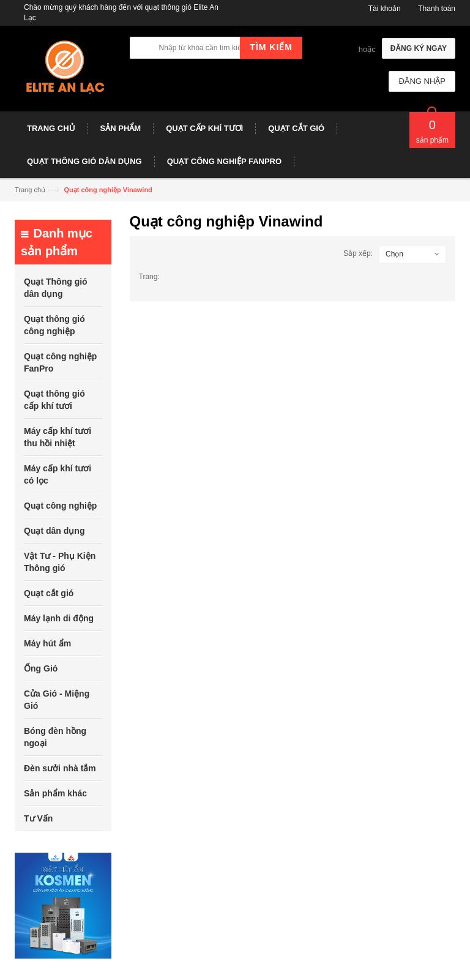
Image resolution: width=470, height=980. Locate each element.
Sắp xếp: (358, 253)
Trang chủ (30, 190)
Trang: (149, 277)
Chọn (394, 254)
